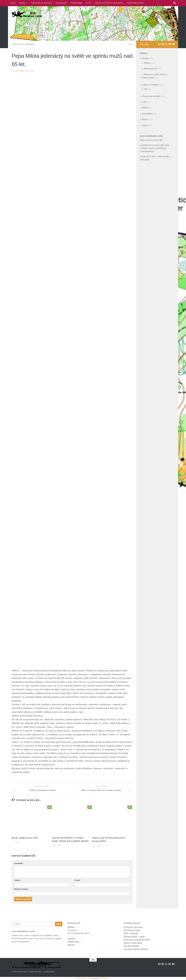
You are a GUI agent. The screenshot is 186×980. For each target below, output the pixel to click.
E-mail (78, 880)
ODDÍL (22, 3)
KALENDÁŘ (61, 3)
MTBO (145, 108)
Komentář (19, 863)
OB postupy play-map (133, 927)
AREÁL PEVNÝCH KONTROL (109, 3)
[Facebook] (170, 44)
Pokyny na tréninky (23, 44)
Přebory (147, 63)
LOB (144, 102)
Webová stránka (21, 889)
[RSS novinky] (166, 44)
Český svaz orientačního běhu (137, 940)
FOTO (89, 3)
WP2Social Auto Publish (84, 978)
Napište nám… (74, 942)
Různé (145, 120)
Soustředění (147, 114)
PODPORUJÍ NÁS (135, 3)
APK (146, 89)
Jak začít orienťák (131, 946)
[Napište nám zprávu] (159, 44)
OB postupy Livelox (132, 930)
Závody (145, 58)
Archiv (145, 125)
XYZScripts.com (105, 978)
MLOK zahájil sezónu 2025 (25, 838)
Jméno (18, 880)
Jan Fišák (19, 71)
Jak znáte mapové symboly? (136, 949)
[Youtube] (173, 44)
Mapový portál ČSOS (133, 943)
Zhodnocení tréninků (151, 96)
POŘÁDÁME (76, 3)
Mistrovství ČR (150, 69)
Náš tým (71, 945)
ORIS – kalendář (131, 933)
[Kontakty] (163, 44)
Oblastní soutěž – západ (134, 936)
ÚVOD (13, 3)
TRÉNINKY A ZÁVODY (42, 3)
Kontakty (71, 938)
